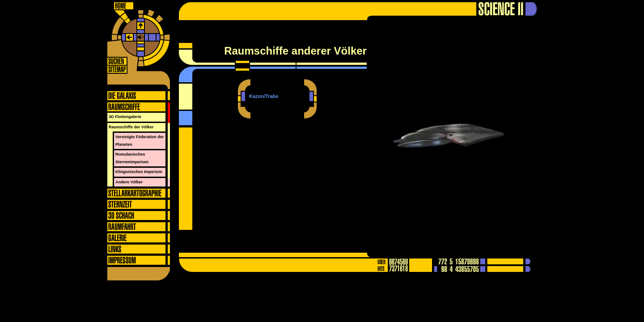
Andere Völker (129, 182)
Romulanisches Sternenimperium (132, 158)
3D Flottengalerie (125, 117)
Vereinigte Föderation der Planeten (140, 141)
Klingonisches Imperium (139, 172)
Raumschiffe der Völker (131, 127)
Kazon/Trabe (264, 96)
